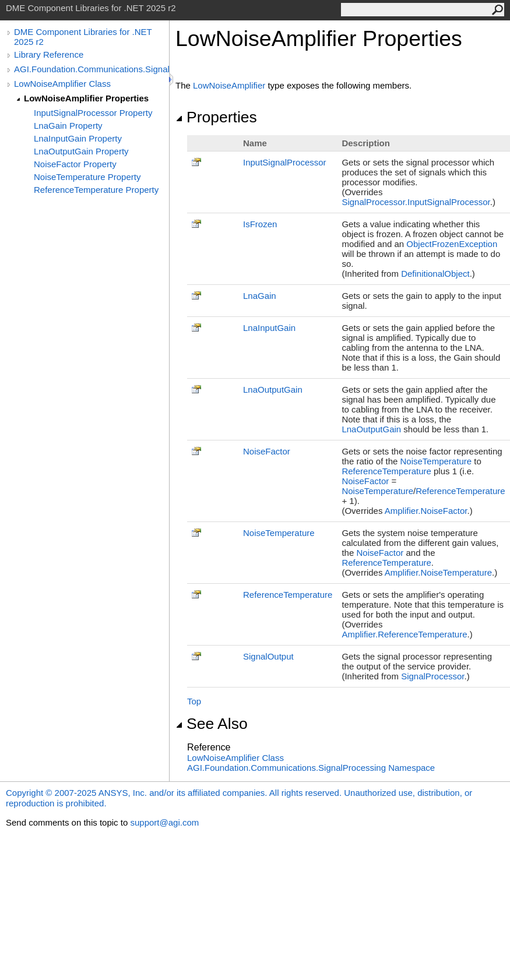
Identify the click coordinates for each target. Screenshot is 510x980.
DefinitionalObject (435, 274)
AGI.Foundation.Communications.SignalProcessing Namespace (311, 768)
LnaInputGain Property (78, 138)
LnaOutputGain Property (81, 151)
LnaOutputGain (273, 389)
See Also (212, 724)
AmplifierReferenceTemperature (404, 634)
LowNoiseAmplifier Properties (86, 98)
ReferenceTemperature (386, 471)
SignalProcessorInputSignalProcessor (416, 202)
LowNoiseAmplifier (229, 85)
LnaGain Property (68, 126)
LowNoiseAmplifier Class (62, 84)
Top (194, 701)
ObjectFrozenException (452, 244)
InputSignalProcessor (285, 162)
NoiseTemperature (436, 461)
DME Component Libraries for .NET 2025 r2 (83, 37)
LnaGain (260, 296)
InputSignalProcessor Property (93, 113)
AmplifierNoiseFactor (426, 511)
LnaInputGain (269, 328)
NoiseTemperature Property (87, 177)
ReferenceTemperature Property (96, 190)
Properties (216, 117)
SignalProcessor (432, 676)
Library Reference (49, 54)
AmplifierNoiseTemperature (438, 572)
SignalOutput (268, 656)
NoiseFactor (267, 451)
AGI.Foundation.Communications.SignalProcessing (92, 69)
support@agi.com (164, 822)
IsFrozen (260, 224)
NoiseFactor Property (75, 164)
